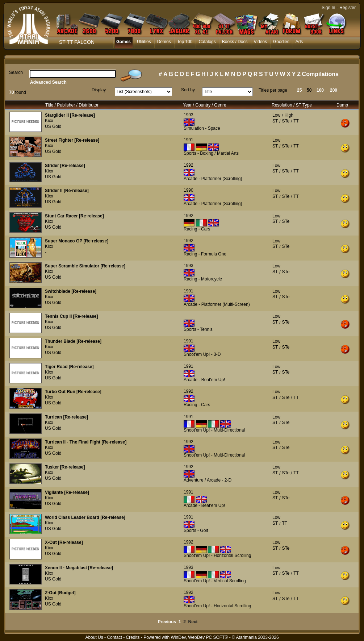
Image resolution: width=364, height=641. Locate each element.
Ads (299, 42)
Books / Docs (235, 42)
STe (286, 121)
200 (334, 90)
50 (309, 90)
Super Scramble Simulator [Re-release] (85, 266)
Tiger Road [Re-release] (69, 367)
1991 (189, 140)
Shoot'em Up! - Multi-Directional (214, 430)
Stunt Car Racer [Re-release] (74, 216)
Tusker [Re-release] (65, 467)
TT (296, 121)
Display (99, 90)
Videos (260, 42)
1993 (189, 115)
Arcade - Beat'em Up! (204, 380)
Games (124, 42)
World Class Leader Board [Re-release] (85, 517)
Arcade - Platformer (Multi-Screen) (217, 304)
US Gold (53, 126)
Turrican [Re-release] (66, 417)
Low (276, 115)
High (289, 115)
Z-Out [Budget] (60, 593)
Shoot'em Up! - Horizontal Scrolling (217, 555)
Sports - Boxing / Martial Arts (211, 153)
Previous (167, 622)
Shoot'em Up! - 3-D (202, 354)
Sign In (328, 8)
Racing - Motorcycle (203, 279)
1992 (189, 165)
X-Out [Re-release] (64, 542)
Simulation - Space (202, 128)
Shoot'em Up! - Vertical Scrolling (215, 581)
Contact (114, 637)
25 (299, 90)
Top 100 (185, 42)
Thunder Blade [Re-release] (73, 341)
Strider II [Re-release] (67, 191)
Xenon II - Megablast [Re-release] (79, 568)
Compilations (320, 74)
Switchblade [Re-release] (71, 291)
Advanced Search (48, 82)
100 (320, 90)
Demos (164, 42)
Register (348, 8)
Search (16, 72)
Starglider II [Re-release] (70, 115)
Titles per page (273, 90)
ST (275, 121)
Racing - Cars (197, 229)
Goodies (281, 42)
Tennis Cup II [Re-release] (71, 316)
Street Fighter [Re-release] (72, 140)
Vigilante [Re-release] (67, 492)
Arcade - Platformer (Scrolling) (213, 179)
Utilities (144, 42)
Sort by (188, 90)
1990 (189, 190)
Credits (133, 637)
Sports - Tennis (198, 329)
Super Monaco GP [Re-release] (77, 241)
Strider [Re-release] (65, 166)
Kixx (49, 121)
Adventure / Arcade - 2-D (208, 480)
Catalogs (207, 42)
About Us (94, 637)
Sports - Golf (196, 530)
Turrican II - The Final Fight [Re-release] (86, 442)
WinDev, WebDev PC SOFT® (200, 637)
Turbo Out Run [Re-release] (73, 392)
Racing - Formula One (205, 254)
